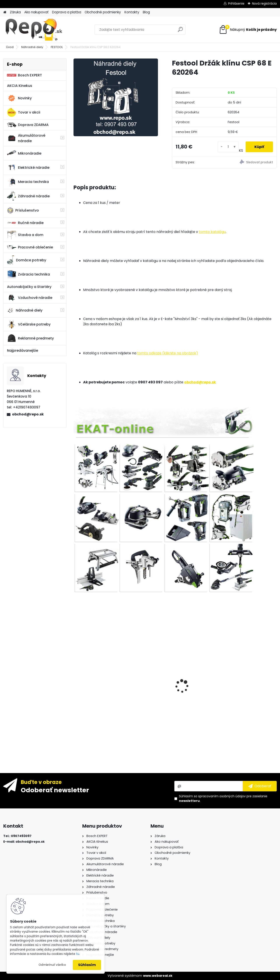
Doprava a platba (67, 12)
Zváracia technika (28, 274)
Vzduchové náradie (30, 298)
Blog (146, 12)
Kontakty (132, 12)
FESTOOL (57, 47)
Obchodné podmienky (103, 12)
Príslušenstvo (23, 210)
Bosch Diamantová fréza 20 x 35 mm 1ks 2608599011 (197, 708)
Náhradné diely (32, 47)
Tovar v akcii (24, 112)
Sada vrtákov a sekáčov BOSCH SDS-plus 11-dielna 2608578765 (97, 668)
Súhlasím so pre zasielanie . (223, 798)
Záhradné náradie (28, 196)
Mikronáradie (24, 153)
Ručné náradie (25, 223)
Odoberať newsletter (55, 790)
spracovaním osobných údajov (222, 796)
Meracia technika (28, 182)
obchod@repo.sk (28, 414)
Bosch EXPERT (24, 75)
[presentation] (76, 679)
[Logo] (33, 30)
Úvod (10, 47)
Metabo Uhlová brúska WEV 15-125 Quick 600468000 (147, 649)
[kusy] (228, 147)
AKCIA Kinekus (20, 86)
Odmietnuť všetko (52, 965)
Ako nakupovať (36, 12)
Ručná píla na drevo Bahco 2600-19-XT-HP (250, 670)
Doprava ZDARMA (28, 125)
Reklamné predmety (30, 338)
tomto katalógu (212, 232)
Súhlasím (87, 965)
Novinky (19, 98)
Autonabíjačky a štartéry (29, 287)
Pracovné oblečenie (30, 247)
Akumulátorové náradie (26, 138)
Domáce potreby (27, 260)
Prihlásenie (236, 3)
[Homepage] (5, 12)
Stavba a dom (25, 235)
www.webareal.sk (158, 976)
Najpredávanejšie (23, 350)
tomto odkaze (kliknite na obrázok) (168, 353)
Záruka (15, 12)
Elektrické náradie (28, 167)
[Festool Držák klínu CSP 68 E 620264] (116, 97)
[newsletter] (260, 786)
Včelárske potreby (29, 324)
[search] (180, 31)
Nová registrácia (264, 3)
